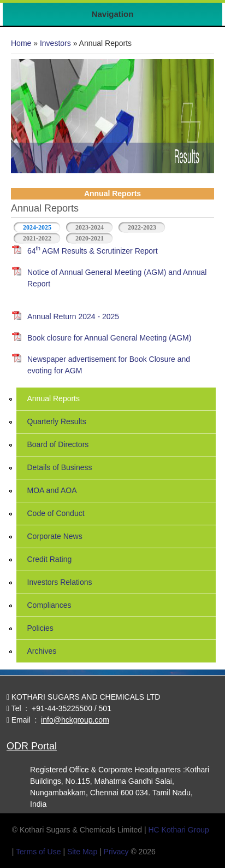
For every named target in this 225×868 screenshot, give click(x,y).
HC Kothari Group (178, 830)
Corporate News (55, 536)
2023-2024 (90, 227)
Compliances (49, 605)
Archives (42, 651)
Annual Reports (54, 398)
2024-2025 (42, 227)
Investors (55, 43)
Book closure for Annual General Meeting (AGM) (109, 338)
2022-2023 (142, 227)
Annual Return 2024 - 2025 (73, 316)
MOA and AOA (52, 490)
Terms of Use (38, 852)
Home (21, 43)
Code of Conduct (56, 513)
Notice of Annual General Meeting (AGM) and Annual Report (117, 278)
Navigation (113, 14)
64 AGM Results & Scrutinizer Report (93, 250)
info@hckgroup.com (75, 720)
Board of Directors (58, 444)
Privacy (116, 852)
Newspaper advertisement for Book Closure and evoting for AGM (109, 365)
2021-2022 (37, 238)
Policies (40, 628)
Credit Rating (50, 559)
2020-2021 (90, 238)
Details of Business (60, 467)
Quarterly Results (57, 421)
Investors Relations (60, 582)
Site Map (82, 852)
